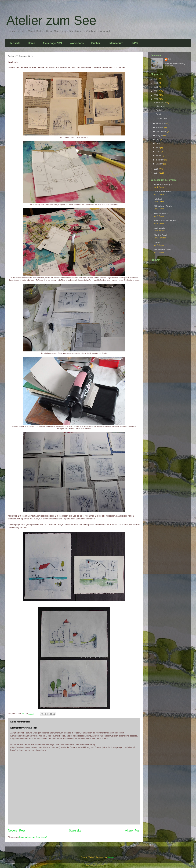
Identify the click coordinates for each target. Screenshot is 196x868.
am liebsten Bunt (162, 250)
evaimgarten (160, 228)
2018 (156, 169)
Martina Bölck (161, 235)
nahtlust (158, 199)
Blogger (111, 857)
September (162, 131)
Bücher (96, 43)
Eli (169, 59)
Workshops (77, 43)
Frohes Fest (161, 118)
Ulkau (157, 243)
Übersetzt (160, 106)
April (159, 152)
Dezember (161, 103)
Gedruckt (160, 110)
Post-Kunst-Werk (162, 192)
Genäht (159, 114)
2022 (156, 87)
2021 (156, 91)
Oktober (160, 127)
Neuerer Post (16, 831)
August (160, 135)
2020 (156, 95)
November (161, 123)
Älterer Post (133, 831)
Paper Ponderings (163, 184)
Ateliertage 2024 (52, 43)
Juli (158, 140)
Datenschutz (115, 43)
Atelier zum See (51, 20)
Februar (160, 160)
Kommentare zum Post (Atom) (33, 837)
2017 (156, 173)
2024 (156, 79)
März (159, 156)
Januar (160, 164)
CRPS (134, 43)
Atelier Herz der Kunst (165, 221)
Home (31, 43)
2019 (156, 99)
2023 (156, 83)
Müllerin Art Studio (163, 206)
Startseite (14, 43)
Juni (158, 144)
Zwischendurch (162, 213)
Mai (158, 148)
